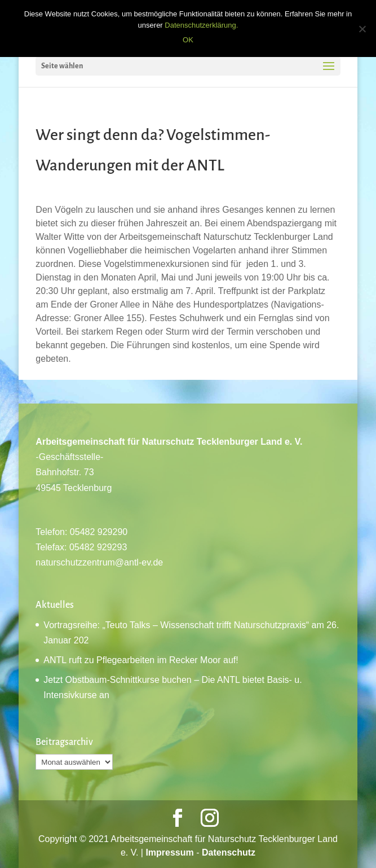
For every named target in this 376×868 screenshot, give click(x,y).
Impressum (169, 852)
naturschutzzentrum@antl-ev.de (99, 562)
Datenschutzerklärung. (201, 25)
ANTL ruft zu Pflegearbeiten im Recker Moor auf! (141, 660)
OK (188, 40)
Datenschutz (229, 852)
